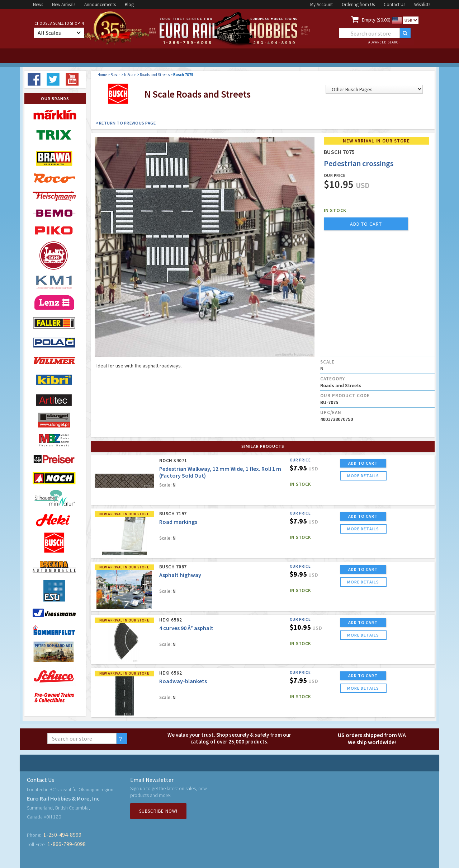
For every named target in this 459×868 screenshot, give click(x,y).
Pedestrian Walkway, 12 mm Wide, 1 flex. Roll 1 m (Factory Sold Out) (220, 472)
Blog (129, 4)
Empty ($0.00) (376, 20)
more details (363, 476)
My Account (321, 4)
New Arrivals (64, 4)
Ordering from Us (358, 4)
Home (102, 75)
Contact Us (394, 4)
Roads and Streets (155, 75)
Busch (115, 75)
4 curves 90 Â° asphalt (186, 628)
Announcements (100, 4)
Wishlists (422, 4)
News (38, 4)
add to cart (366, 224)
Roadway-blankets (183, 681)
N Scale (130, 75)
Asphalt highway (180, 575)
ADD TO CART (363, 463)
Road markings (178, 522)
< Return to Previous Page (126, 123)
